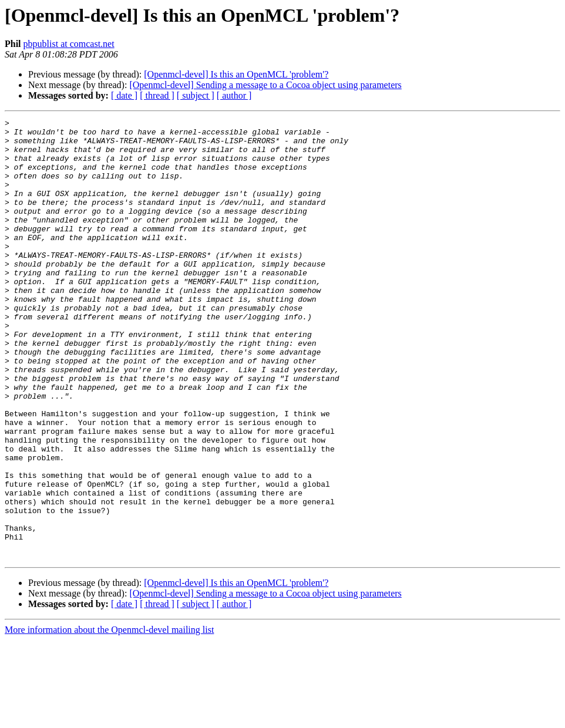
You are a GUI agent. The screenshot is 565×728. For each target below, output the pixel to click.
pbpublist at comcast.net (69, 44)
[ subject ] (196, 95)
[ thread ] (157, 95)
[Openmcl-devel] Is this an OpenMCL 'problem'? (236, 74)
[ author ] (234, 95)
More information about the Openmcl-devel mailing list (109, 718)
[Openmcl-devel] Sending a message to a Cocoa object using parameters (265, 85)
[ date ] (124, 95)
